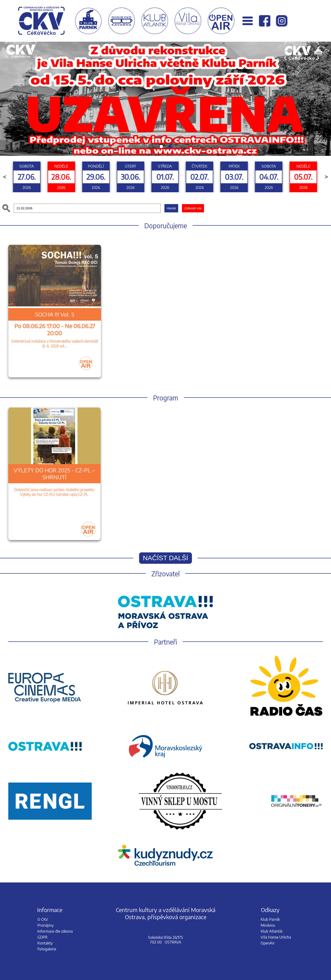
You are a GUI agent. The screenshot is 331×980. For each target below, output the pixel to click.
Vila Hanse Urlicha (276, 937)
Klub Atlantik (272, 931)
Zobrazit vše (193, 208)
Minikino (268, 925)
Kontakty (45, 943)
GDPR (42, 937)
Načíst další (165, 558)
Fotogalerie (47, 949)
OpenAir (268, 943)
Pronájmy (45, 925)
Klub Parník (270, 919)
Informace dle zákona (55, 931)
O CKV (43, 919)
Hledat (171, 208)
